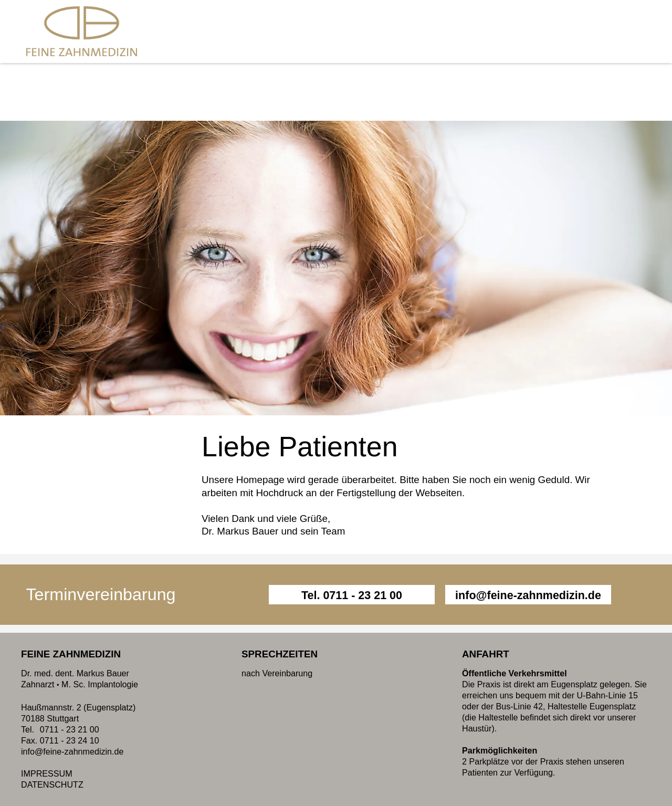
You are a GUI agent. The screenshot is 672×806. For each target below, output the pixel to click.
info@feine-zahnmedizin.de (528, 595)
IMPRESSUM (47, 773)
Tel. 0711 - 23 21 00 (352, 595)
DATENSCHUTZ (52, 784)
